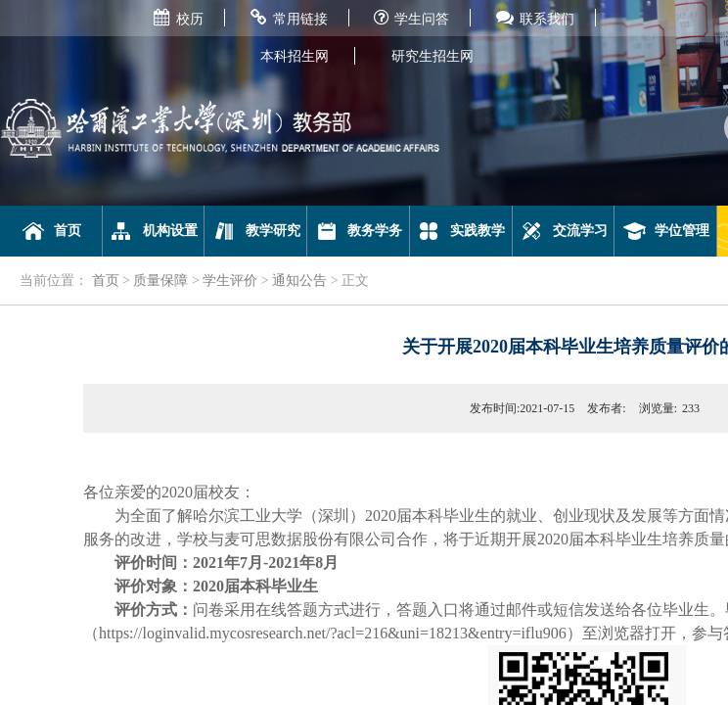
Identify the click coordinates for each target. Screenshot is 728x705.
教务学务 (359, 231)
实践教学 (460, 231)
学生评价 (230, 281)
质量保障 (160, 281)
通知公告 (299, 281)
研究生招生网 (432, 56)
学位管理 (666, 231)
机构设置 (153, 231)
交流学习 (563, 231)
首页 (51, 231)
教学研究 (256, 231)
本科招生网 (295, 56)
